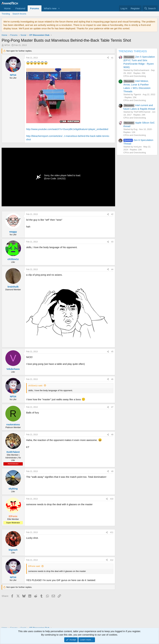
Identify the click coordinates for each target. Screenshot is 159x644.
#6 (112, 379)
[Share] (108, 58)
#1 (112, 58)
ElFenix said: (34, 566)
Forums (35, 8)
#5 (112, 352)
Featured (20, 8)
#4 (112, 269)
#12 (112, 560)
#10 (112, 499)
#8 (112, 435)
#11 (112, 532)
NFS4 (7, 45)
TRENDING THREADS (133, 51)
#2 (112, 214)
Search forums (19, 14)
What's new (50, 8)
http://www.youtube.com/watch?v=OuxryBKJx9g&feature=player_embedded (67, 129)
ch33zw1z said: (36, 386)
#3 (112, 242)
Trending (6, 14)
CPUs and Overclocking (135, 76)
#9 (112, 471)
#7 (112, 407)
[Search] (150, 8)
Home (7, 8)
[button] (59, 8)
